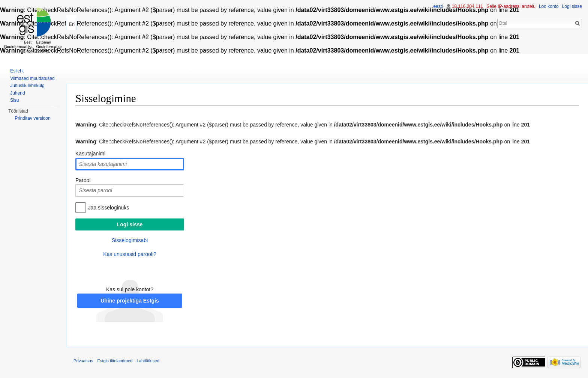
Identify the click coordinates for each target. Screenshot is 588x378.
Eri (72, 24)
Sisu (14, 100)
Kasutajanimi (90, 154)
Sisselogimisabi (130, 240)
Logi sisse (572, 6)
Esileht (17, 71)
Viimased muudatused (32, 78)
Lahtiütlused (148, 361)
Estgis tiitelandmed (115, 361)
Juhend (17, 93)
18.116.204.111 (467, 6)
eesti (438, 6)
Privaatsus (83, 361)
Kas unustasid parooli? (130, 254)
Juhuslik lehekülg (27, 86)
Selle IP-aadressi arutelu (511, 6)
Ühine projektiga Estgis (130, 301)
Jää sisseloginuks (109, 208)
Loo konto (549, 6)
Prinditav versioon (32, 118)
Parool (83, 180)
